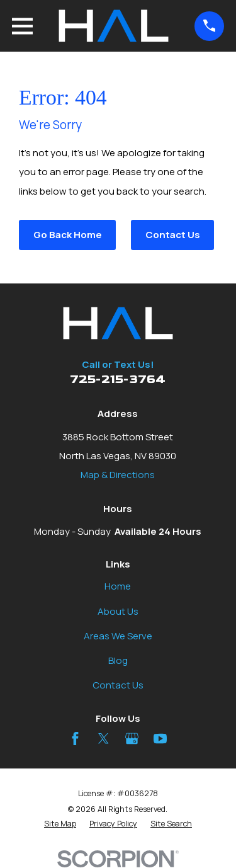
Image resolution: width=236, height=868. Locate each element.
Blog (118, 660)
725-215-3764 (118, 380)
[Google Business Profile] (132, 739)
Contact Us (173, 235)
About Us (118, 611)
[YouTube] (160, 739)
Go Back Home (68, 235)
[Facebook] (75, 739)
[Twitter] (104, 739)
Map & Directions (118, 475)
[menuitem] (60, 824)
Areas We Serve (118, 636)
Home (118, 586)
